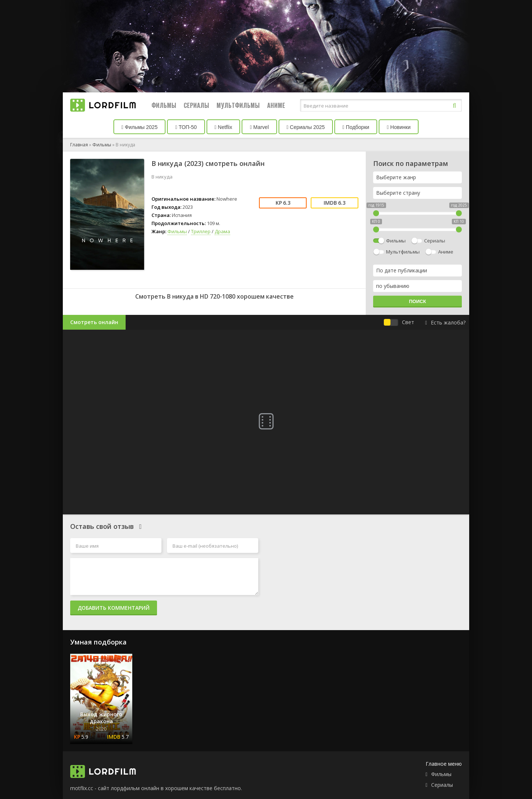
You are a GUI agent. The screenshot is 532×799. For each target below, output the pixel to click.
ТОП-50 (186, 127)
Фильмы (164, 105)
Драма (222, 231)
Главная (79, 145)
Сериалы (196, 105)
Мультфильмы (238, 105)
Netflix (224, 127)
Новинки (399, 127)
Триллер (201, 231)
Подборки (356, 127)
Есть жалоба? (445, 322)
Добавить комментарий (114, 608)
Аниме (276, 105)
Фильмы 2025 (140, 127)
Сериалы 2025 (306, 127)
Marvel (259, 127)
